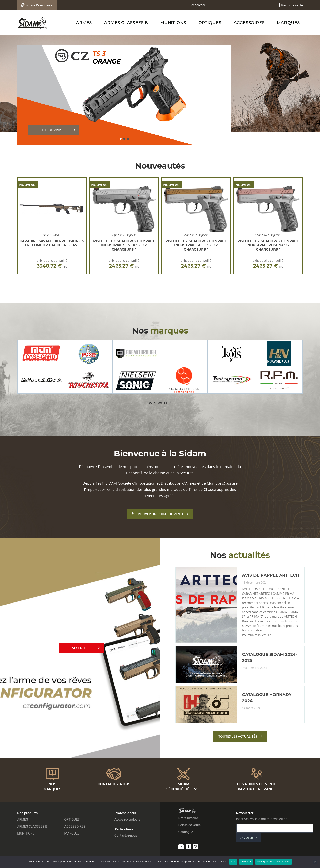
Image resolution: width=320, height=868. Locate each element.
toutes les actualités (238, 736)
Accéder (79, 648)
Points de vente (291, 5)
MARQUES (288, 23)
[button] (121, 139)
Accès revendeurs (127, 819)
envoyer (246, 838)
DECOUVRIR (52, 130)
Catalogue (186, 832)
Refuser (246, 862)
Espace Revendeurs (37, 5)
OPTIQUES (210, 23)
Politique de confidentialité (273, 862)
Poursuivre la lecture (257, 635)
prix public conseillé (52, 264)
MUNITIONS (173, 23)
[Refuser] (315, 862)
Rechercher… (199, 5)
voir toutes (158, 402)
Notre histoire (188, 818)
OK (233, 862)
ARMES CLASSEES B (126, 23)
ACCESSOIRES (249, 23)
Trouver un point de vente (158, 514)
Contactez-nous (126, 835)
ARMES (84, 23)
